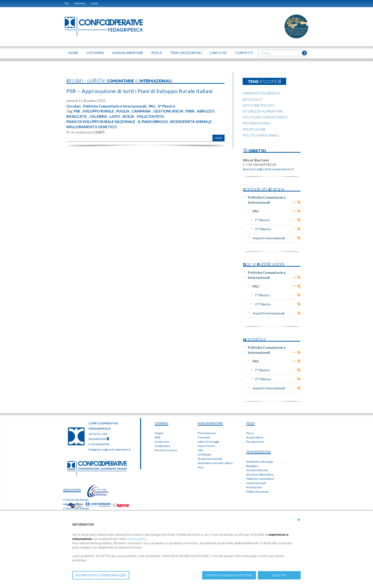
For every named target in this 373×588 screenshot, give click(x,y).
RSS (299, 202)
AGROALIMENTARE (210, 423)
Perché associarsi (166, 450)
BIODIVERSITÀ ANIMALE (200, 129)
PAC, (158, 113)
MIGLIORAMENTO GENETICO (93, 134)
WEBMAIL (80, 3)
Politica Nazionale (258, 492)
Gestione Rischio (257, 470)
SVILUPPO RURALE (100, 119)
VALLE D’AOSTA (176, 124)
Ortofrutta (204, 454)
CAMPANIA (146, 119)
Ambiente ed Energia (260, 462)
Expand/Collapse (294, 202)
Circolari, (74, 113)
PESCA (250, 423)
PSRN (198, 119)
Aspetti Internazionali (269, 238)
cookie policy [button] (137, 539)
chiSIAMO (162, 423)
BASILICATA (98, 124)
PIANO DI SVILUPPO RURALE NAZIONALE (103, 129)
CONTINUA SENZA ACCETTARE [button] (229, 575)
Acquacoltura (255, 437)
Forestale (204, 437)
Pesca (250, 433)
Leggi (218, 145)
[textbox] (281, 53)
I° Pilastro (262, 220)
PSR (77, 119)
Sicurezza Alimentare (260, 474)
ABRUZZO (76, 124)
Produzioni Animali (210, 459)
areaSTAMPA (72, 490)
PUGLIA (127, 119)
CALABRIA (121, 124)
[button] (299, 520)
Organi (159, 433)
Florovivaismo (207, 433)
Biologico (252, 466)
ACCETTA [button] (279, 575)
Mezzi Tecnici (206, 446)
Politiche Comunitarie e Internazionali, (118, 113)
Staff (157, 437)
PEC (67, 3)
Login (94, 3)
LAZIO (138, 124)
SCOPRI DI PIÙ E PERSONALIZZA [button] (101, 575)
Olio (200, 450)
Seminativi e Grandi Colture (215, 463)
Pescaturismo (255, 442)
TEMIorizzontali (259, 452)
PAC (256, 211)
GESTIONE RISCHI (174, 119)
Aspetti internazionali (269, 313)
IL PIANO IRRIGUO (159, 129)
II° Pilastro (173, 113)
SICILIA (153, 124)
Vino (201, 467)
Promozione (254, 487)
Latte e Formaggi (208, 442)
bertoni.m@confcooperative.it (269, 169)
